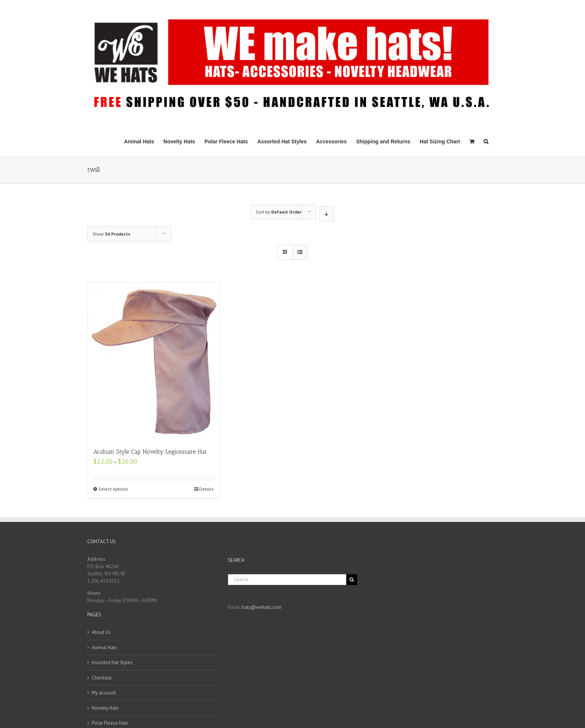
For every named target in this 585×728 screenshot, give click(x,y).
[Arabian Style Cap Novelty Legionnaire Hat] (154, 361)
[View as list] (300, 252)
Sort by (279, 212)
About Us (101, 632)
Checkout (102, 678)
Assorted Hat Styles (112, 662)
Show (111, 234)
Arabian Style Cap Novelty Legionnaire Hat (150, 452)
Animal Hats (104, 648)
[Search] (486, 141)
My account (104, 693)
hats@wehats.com (262, 607)
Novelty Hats (105, 708)
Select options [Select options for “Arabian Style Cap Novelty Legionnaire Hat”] (113, 489)
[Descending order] (327, 214)
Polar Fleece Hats (110, 723)
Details (207, 489)
